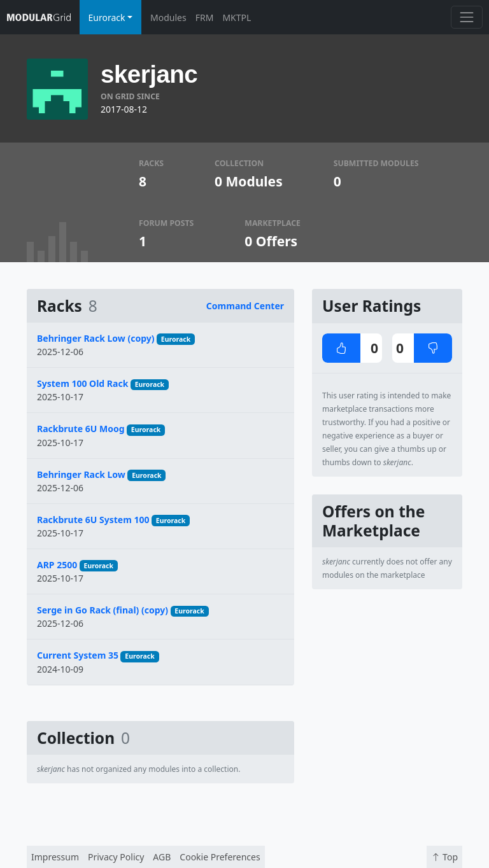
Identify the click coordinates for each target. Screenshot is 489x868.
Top (444, 857)
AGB (162, 857)
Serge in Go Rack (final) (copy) (103, 610)
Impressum (55, 857)
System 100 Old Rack (82, 383)
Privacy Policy (116, 857)
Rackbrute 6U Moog (81, 429)
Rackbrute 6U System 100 (93, 520)
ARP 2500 (57, 565)
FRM (205, 17)
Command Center (245, 306)
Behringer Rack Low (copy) (96, 338)
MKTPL (237, 17)
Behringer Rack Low (81, 474)
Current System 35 (78, 655)
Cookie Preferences (220, 857)
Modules (168, 17)
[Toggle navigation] (466, 17)
